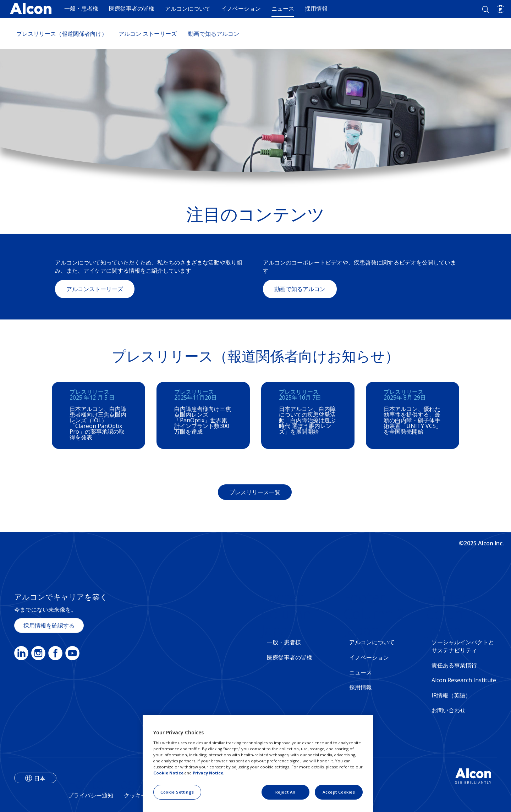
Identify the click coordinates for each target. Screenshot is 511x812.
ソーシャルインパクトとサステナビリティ (463, 646)
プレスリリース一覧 (255, 492)
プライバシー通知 (90, 795)
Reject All (285, 792)
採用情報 (316, 9)
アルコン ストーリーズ (148, 34)
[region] (258, 763)
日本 (40, 778)
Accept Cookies (339, 792)
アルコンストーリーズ (95, 289)
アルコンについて (188, 9)
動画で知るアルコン (214, 34)
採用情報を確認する (49, 625)
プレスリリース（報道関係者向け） (62, 34)
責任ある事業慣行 (454, 665)
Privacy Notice (208, 773)
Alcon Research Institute (464, 680)
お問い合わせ (449, 710)
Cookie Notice (168, 773)
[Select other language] (501, 9)
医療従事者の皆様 (132, 9)
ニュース (283, 9)
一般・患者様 (81, 9)
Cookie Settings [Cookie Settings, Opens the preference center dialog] (177, 792)
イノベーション (241, 9)
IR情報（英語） (451, 695)
